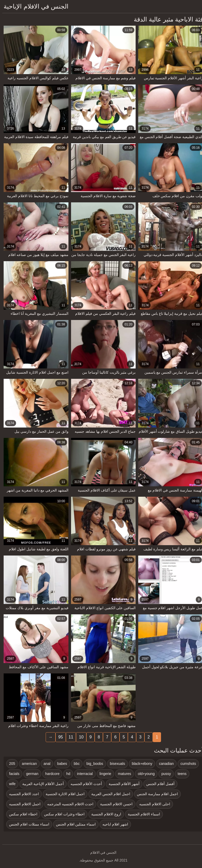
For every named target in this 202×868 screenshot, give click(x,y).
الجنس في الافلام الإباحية (34, 6)
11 (69, 737)
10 (79, 737)
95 (58, 737)
